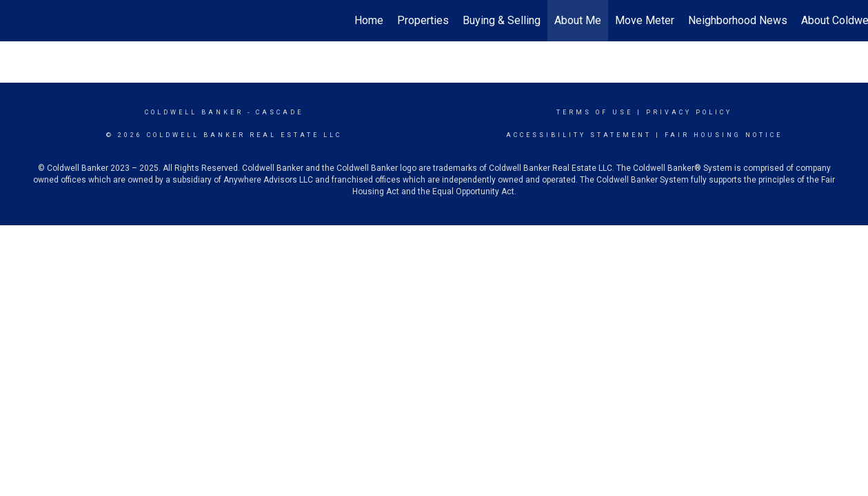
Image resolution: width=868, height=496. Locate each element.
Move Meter (645, 20)
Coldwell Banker (194, 112)
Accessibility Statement (579, 135)
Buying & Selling (502, 20)
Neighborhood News (738, 20)
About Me (578, 20)
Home (369, 20)
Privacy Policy (689, 112)
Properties (423, 20)
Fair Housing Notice (724, 135)
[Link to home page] (18, 21)
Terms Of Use (595, 112)
